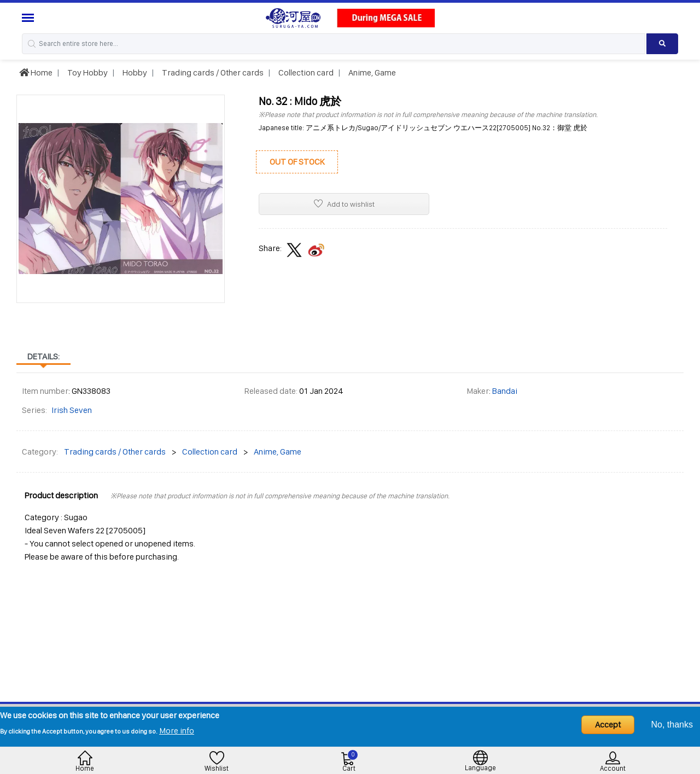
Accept (608, 724)
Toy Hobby (87, 72)
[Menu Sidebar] (29, 18)
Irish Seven (72, 410)
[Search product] (662, 44)
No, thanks (672, 724)
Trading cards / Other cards (212, 72)
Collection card (305, 72)
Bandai (505, 391)
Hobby (134, 72)
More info (177, 731)
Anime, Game (371, 72)
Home (36, 72)
